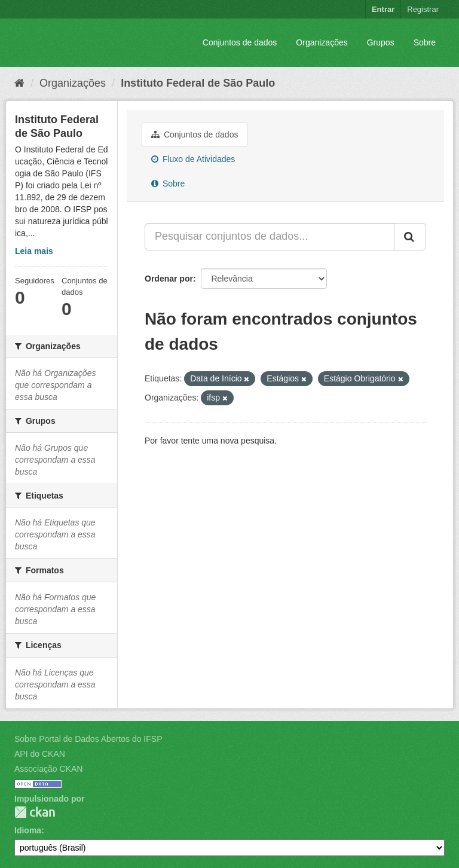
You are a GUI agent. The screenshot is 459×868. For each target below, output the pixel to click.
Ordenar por (169, 279)
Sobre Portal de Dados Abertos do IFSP (88, 739)
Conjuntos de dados (240, 42)
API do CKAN (40, 754)
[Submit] (410, 237)
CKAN (35, 812)
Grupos (381, 42)
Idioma (28, 830)
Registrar (423, 9)
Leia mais (34, 251)
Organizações (322, 42)
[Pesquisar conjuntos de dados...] (270, 237)
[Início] (19, 83)
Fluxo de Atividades (193, 159)
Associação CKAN (48, 769)
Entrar (383, 9)
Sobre (425, 42)
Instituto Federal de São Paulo (198, 83)
